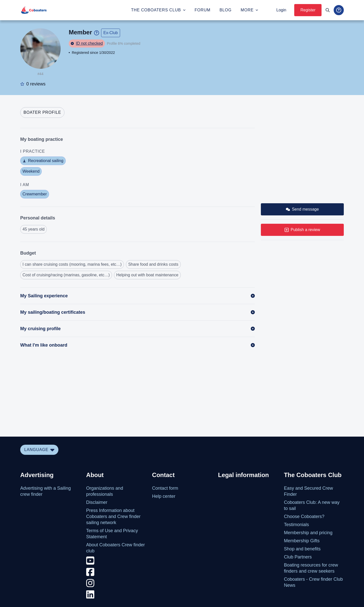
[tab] (42, 113)
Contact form (165, 488)
